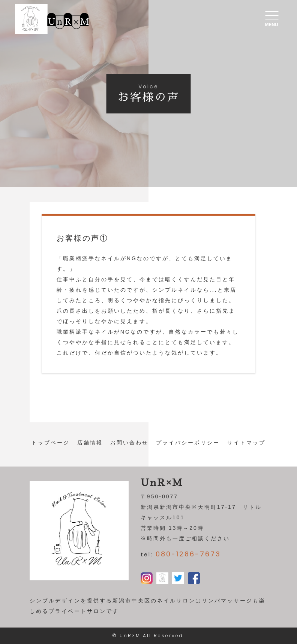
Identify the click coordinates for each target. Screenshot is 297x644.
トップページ (51, 443)
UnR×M (130, 636)
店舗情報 (90, 443)
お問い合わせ (129, 443)
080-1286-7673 (188, 554)
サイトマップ (246, 443)
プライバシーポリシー (188, 443)
